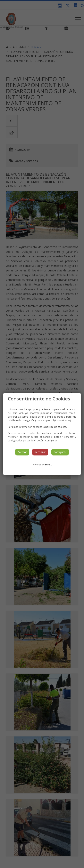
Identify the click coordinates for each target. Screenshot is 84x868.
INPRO (49, 465)
